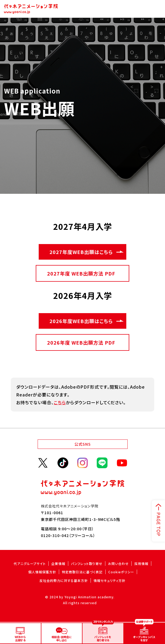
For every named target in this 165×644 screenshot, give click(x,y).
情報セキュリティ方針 (110, 580)
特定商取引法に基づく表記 (82, 572)
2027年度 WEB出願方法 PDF (81, 273)
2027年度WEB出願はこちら (81, 252)
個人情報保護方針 (42, 572)
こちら (60, 402)
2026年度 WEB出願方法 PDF (81, 342)
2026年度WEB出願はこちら (81, 321)
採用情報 (141, 563)
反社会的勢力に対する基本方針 (64, 580)
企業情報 (58, 563)
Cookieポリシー (121, 572)
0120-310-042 (55, 535)
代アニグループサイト (30, 563)
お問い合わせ (118, 563)
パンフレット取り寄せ (87, 563)
